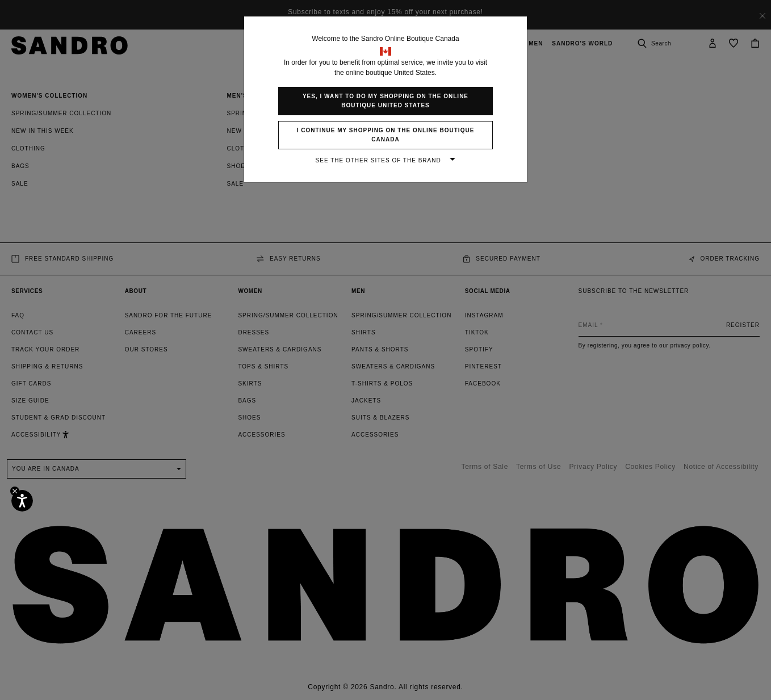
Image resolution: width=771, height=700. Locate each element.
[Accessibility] (22, 501)
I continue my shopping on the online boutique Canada (386, 135)
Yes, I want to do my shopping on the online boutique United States (385, 101)
